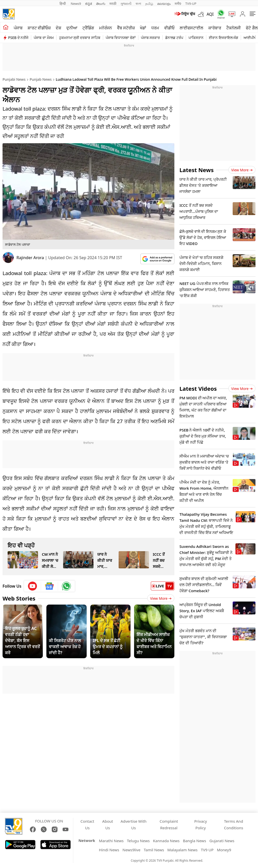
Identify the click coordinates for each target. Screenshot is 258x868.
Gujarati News (222, 841)
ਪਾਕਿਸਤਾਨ (196, 38)
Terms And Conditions (234, 824)
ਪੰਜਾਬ (18, 28)
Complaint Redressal (169, 824)
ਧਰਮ (155, 28)
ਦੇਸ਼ (59, 28)
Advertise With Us (134, 824)
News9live (131, 850)
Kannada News (166, 841)
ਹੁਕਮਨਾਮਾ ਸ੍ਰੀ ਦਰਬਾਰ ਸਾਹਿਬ (80, 38)
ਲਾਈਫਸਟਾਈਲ (191, 28)
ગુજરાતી (126, 4)
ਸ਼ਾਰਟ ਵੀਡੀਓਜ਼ (39, 28)
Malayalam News (182, 850)
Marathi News (111, 841)
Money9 (224, 850)
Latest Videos (198, 388)
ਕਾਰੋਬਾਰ (215, 28)
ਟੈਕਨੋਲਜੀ (234, 28)
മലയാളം (164, 4)
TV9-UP (191, 4)
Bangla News (195, 841)
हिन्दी (63, 4)
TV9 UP (207, 850)
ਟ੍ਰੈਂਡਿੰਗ (88, 28)
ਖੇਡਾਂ (143, 28)
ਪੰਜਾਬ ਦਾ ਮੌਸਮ (44, 38)
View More (161, 598)
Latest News (197, 170)
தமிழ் (149, 4)
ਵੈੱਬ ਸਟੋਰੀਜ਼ (126, 28)
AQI (210, 14)
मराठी (113, 4)
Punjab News (41, 79)
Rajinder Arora (30, 258)
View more (242, 170)
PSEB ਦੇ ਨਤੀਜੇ (18, 38)
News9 (76, 4)
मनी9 (178, 4)
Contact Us (87, 824)
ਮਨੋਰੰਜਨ (106, 28)
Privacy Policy (200, 824)
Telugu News (138, 841)
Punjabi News (14, 79)
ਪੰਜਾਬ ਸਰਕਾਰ (151, 38)
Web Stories (19, 598)
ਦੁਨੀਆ (72, 28)
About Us (108, 824)
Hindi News (109, 850)
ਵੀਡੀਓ (169, 28)
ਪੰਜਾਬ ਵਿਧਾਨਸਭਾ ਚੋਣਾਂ (121, 38)
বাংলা (138, 4)
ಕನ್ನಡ (89, 4)
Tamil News (154, 850)
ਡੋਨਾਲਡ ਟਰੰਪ (174, 38)
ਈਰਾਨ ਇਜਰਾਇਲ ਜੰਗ (224, 38)
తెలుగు (101, 4)
